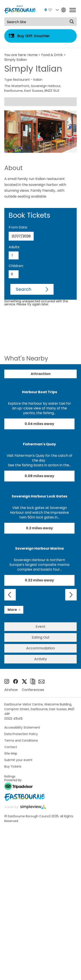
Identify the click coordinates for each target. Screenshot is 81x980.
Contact (11, 747)
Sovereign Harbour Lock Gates (39, 496)
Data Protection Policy (21, 734)
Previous (10, 595)
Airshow (11, 690)
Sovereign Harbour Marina (39, 548)
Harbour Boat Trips (40, 392)
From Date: (18, 227)
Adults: (14, 247)
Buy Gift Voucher (34, 36)
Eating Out (41, 637)
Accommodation (40, 648)
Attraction (41, 374)
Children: (16, 266)
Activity (40, 659)
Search (24, 289)
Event (40, 627)
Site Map (11, 753)
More (12, 610)
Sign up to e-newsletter (41, 682)
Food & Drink (52, 55)
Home (33, 55)
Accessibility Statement (22, 727)
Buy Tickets (13, 766)
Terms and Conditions (21, 740)
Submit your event (18, 760)
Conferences (33, 690)
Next (71, 595)
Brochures (33, 681)
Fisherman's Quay (39, 444)
